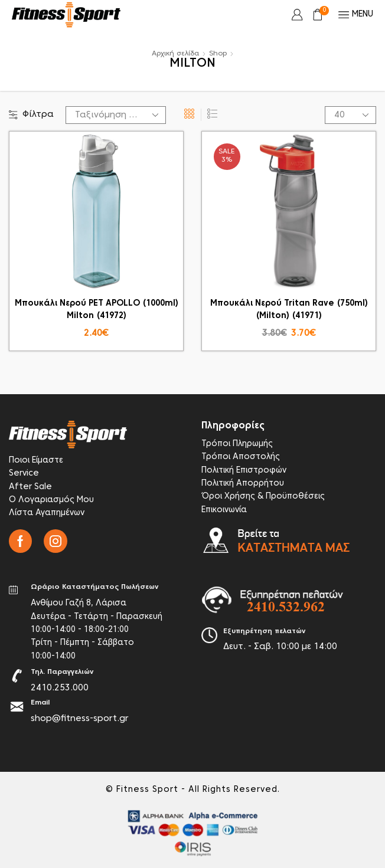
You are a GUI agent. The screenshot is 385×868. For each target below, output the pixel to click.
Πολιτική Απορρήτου (243, 484)
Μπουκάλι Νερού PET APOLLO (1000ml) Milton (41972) (97, 310)
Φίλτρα (31, 115)
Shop (218, 54)
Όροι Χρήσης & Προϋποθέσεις (263, 497)
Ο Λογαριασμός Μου (51, 500)
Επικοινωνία (224, 510)
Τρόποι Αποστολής (241, 457)
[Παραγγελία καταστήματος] (116, 115)
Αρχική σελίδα (175, 54)
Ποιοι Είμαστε (36, 461)
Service (24, 474)
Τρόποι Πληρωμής (237, 444)
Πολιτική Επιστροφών (244, 471)
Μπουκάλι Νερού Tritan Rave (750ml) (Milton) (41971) (289, 310)
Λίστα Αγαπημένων (47, 513)
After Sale (30, 487)
